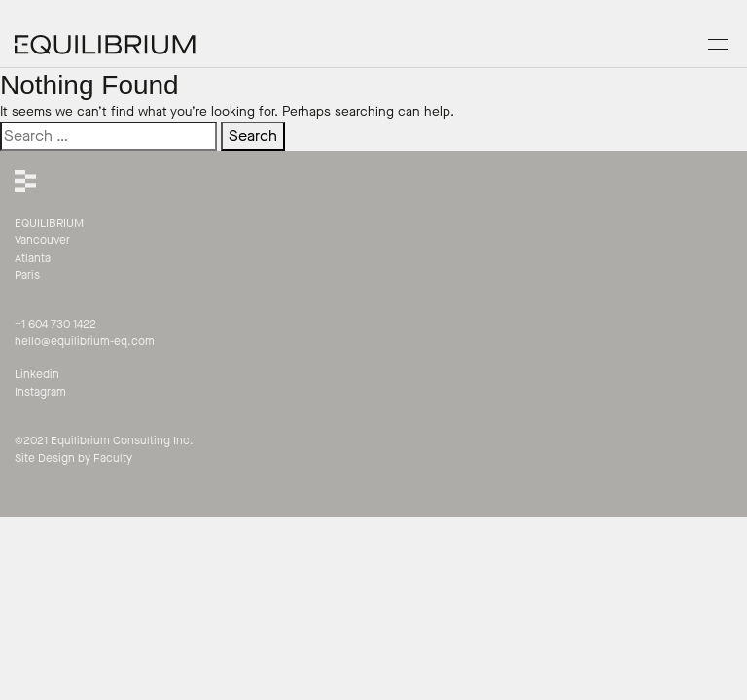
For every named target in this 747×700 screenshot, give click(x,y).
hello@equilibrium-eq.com (85, 341)
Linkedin (37, 374)
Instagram (40, 392)
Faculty (113, 458)
